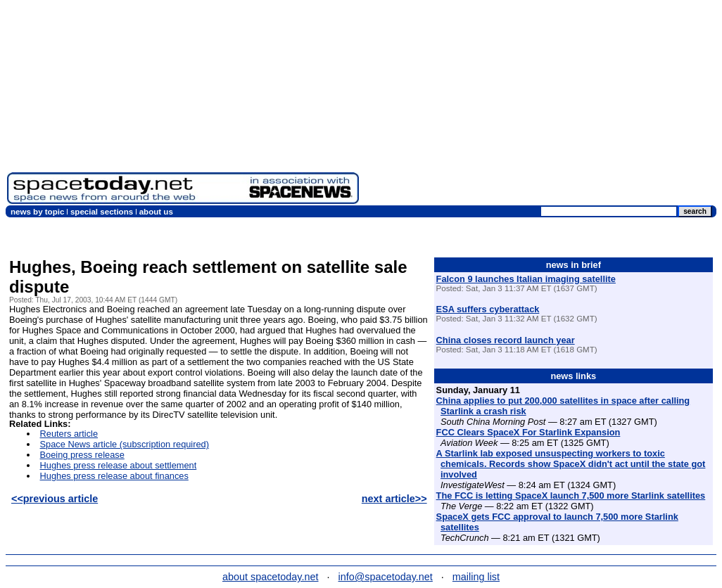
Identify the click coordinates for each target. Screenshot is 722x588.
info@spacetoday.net (386, 577)
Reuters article (69, 434)
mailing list (476, 577)
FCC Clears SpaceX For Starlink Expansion (528, 432)
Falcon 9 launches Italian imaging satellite (526, 279)
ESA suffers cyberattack (488, 309)
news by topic (37, 212)
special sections (102, 212)
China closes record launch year (506, 340)
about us (156, 212)
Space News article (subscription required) (125, 444)
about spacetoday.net (271, 577)
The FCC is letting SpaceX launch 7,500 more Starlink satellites (571, 496)
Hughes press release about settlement (119, 465)
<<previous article (55, 499)
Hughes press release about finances (114, 476)
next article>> (394, 499)
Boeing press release (82, 455)
